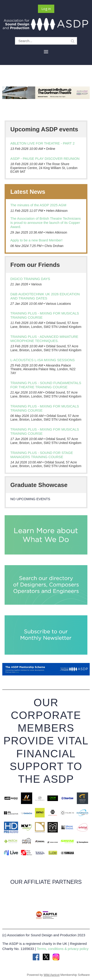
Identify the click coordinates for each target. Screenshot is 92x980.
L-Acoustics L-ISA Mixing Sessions (43, 360)
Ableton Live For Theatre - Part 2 (42, 143)
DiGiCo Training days (30, 279)
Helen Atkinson (57, 211)
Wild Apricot (52, 975)
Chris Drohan (54, 246)
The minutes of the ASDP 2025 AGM (38, 205)
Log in (46, 9)
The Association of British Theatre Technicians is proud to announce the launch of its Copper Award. (46, 223)
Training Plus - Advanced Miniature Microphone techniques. (44, 339)
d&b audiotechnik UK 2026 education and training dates (45, 296)
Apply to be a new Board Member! (36, 240)
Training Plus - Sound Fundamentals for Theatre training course (46, 385)
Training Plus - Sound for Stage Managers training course (42, 455)
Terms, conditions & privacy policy (63, 949)
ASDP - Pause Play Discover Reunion (45, 159)
